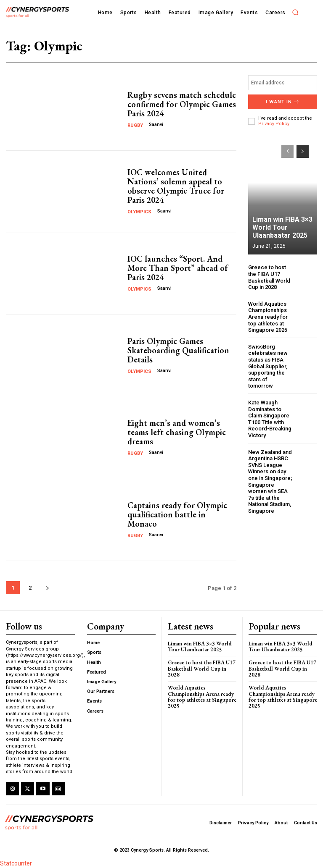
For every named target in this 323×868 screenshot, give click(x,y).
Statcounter (16, 863)
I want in (283, 102)
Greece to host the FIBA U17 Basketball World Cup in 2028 (269, 277)
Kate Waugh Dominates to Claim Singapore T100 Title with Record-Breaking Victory (270, 419)
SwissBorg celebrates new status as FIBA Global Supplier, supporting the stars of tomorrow (268, 366)
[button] (296, 12)
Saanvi (156, 125)
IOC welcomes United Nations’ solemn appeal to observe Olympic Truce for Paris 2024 (176, 186)
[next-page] (47, 588)
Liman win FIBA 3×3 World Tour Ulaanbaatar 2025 (282, 227)
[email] (283, 83)
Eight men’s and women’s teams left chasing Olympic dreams (177, 432)
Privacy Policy (274, 124)
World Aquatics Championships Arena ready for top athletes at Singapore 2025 (268, 317)
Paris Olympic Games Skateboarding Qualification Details (178, 350)
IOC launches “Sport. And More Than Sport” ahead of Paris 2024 (178, 268)
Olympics (139, 212)
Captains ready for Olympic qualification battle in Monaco (177, 514)
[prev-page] (287, 152)
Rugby (135, 125)
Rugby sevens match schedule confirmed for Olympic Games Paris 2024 (182, 104)
